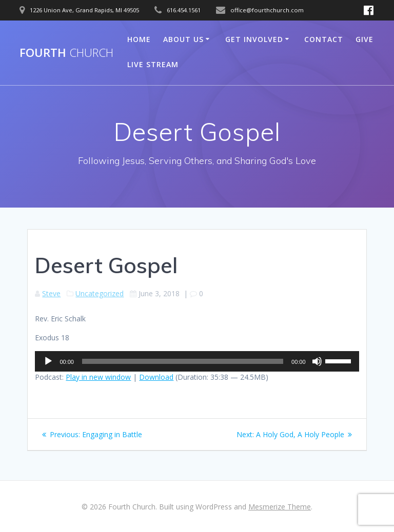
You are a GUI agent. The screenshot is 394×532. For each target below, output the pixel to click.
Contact (324, 39)
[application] (197, 361)
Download (156, 377)
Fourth (66, 53)
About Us (183, 39)
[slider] (183, 361)
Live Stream (153, 64)
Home (139, 39)
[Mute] (317, 361)
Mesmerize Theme (280, 507)
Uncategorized (100, 293)
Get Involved (254, 39)
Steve (51, 293)
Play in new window (98, 377)
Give (365, 39)
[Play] (48, 361)
